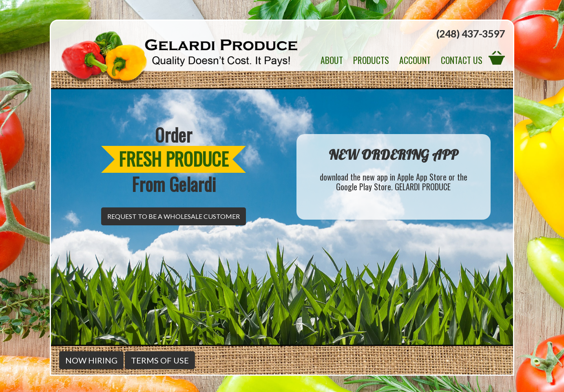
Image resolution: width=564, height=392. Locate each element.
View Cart (497, 57)
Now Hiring (91, 360)
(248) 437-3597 (470, 34)
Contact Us (462, 60)
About (332, 60)
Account (415, 60)
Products (371, 60)
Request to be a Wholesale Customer (174, 216)
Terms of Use (160, 360)
